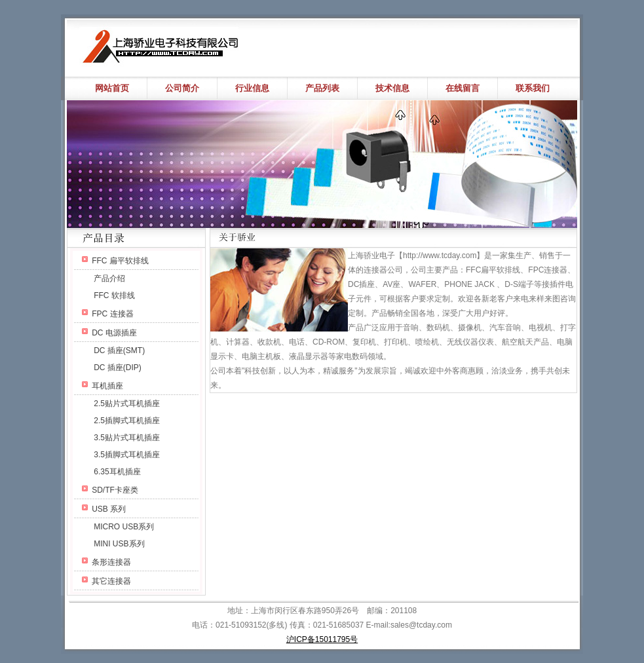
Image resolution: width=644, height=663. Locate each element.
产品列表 (322, 88)
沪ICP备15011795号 (322, 639)
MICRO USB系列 (124, 527)
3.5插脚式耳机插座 (127, 455)
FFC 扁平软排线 (120, 261)
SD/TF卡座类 (115, 490)
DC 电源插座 (114, 333)
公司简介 (182, 88)
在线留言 (463, 88)
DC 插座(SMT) (119, 350)
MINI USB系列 (119, 544)
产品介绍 (109, 278)
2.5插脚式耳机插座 (127, 421)
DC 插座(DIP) (118, 368)
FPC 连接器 (112, 314)
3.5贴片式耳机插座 (127, 438)
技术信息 (392, 88)
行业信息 (252, 88)
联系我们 (533, 88)
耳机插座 (107, 386)
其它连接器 (111, 581)
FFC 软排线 (114, 295)
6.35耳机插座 (117, 472)
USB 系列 (109, 509)
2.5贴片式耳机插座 (127, 404)
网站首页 (112, 88)
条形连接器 (111, 562)
